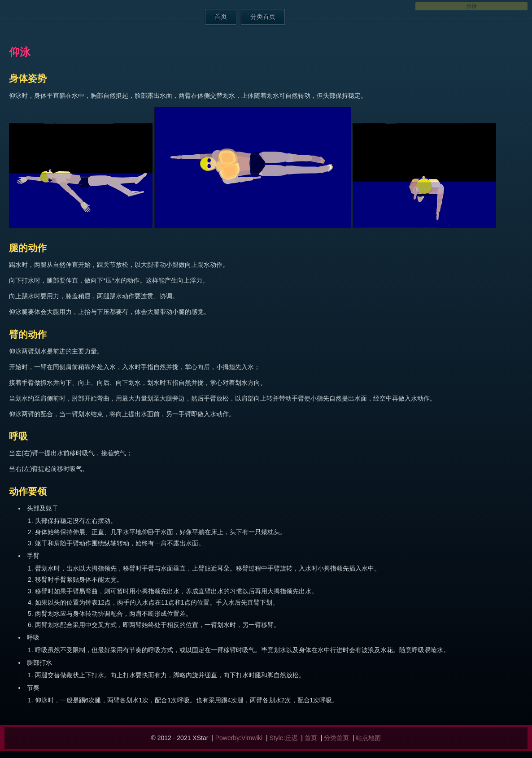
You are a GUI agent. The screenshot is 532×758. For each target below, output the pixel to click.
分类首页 (263, 17)
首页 (221, 17)
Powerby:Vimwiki (239, 738)
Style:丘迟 (284, 738)
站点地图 (368, 738)
